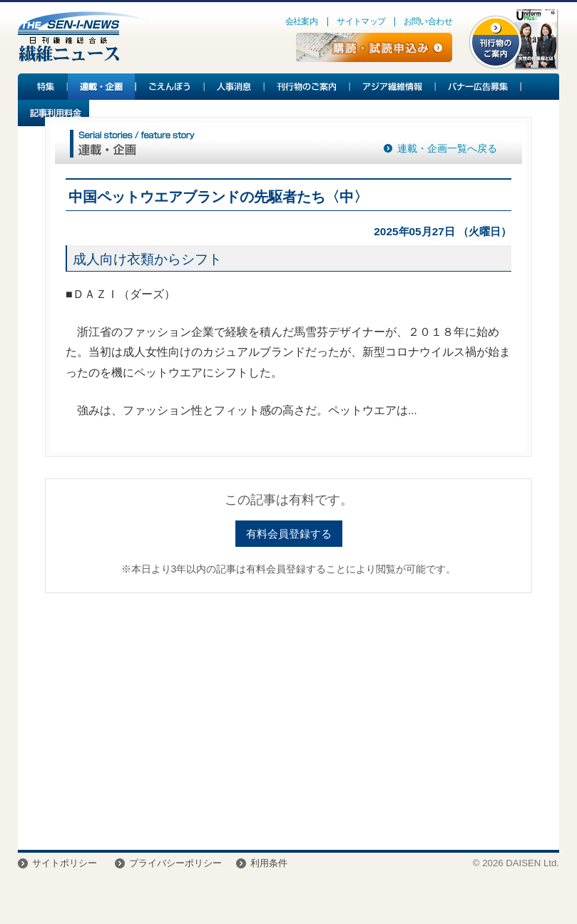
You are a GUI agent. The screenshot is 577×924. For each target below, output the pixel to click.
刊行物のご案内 (307, 87)
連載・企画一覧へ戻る (447, 148)
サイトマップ (361, 21)
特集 (43, 87)
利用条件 (269, 863)
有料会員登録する (289, 534)
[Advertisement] (288, 714)
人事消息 (235, 87)
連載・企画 (102, 87)
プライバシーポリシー (175, 863)
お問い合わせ (428, 21)
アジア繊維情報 (393, 87)
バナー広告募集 (479, 87)
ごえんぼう (170, 87)
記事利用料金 (53, 113)
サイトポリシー (65, 863)
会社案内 (302, 21)
